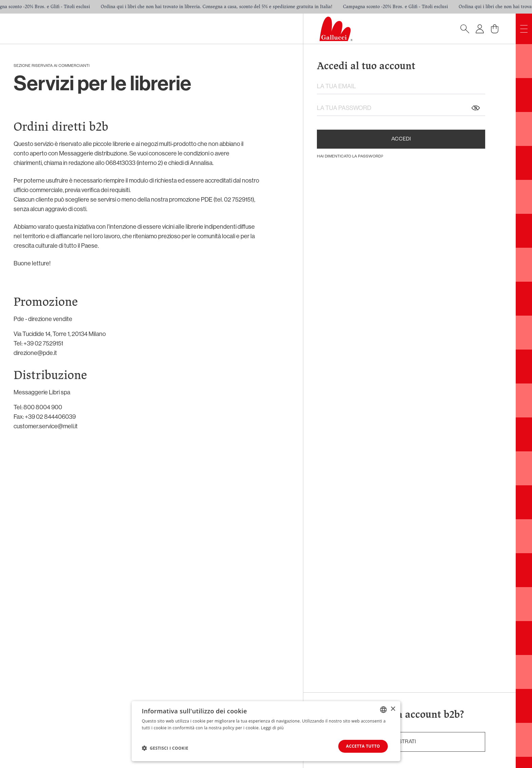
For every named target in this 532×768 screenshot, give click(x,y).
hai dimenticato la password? (350, 156)
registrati (401, 742)
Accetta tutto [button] (363, 746)
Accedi (401, 139)
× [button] (393, 709)
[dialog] (266, 731)
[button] (165, 748)
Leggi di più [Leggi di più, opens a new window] (272, 728)
